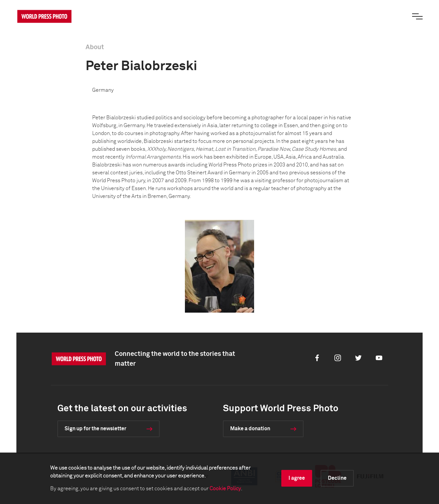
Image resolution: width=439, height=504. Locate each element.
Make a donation (250, 429)
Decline (337, 478)
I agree (297, 478)
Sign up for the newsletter (95, 429)
